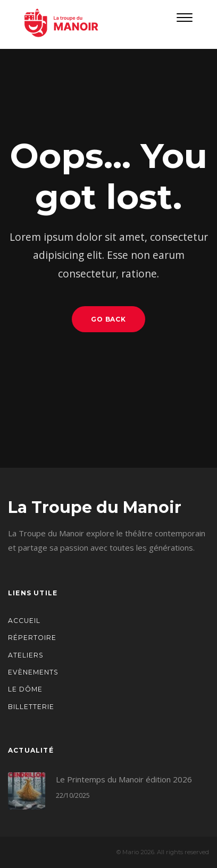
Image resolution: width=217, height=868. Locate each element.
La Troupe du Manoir (95, 508)
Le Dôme (25, 689)
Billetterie (31, 707)
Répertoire (32, 638)
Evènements (33, 672)
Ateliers (26, 655)
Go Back (109, 319)
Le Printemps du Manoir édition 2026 (124, 779)
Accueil (24, 621)
